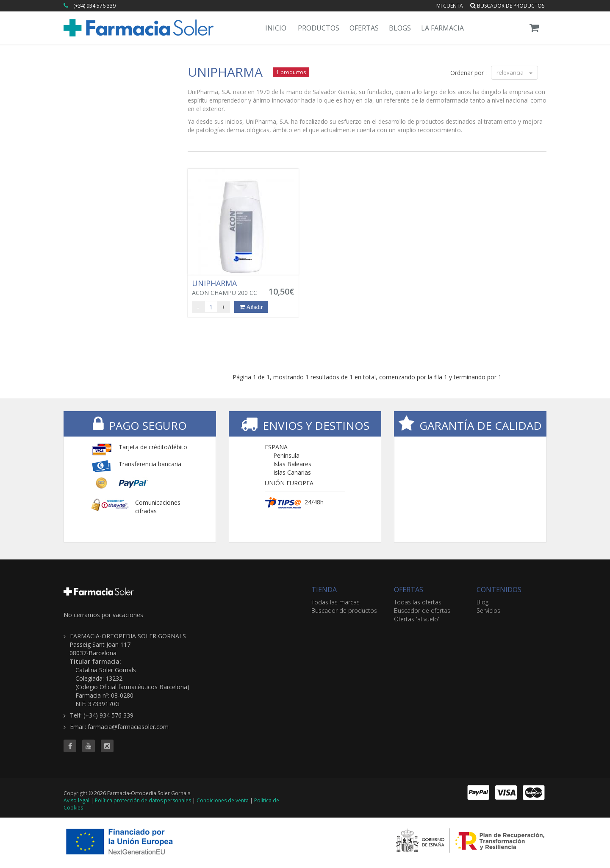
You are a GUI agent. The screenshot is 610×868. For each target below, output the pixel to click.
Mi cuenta (450, 6)
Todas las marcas (335, 602)
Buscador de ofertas (422, 611)
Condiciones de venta (223, 800)
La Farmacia (442, 28)
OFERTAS (409, 590)
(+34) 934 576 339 (94, 6)
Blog (482, 602)
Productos (319, 28)
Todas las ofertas (418, 602)
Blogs (400, 28)
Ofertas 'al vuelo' (417, 619)
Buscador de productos (507, 6)
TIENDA (324, 590)
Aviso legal (76, 800)
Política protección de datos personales (143, 800)
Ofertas (364, 28)
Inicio (276, 28)
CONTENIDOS (499, 590)
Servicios (488, 611)
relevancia (514, 72)
